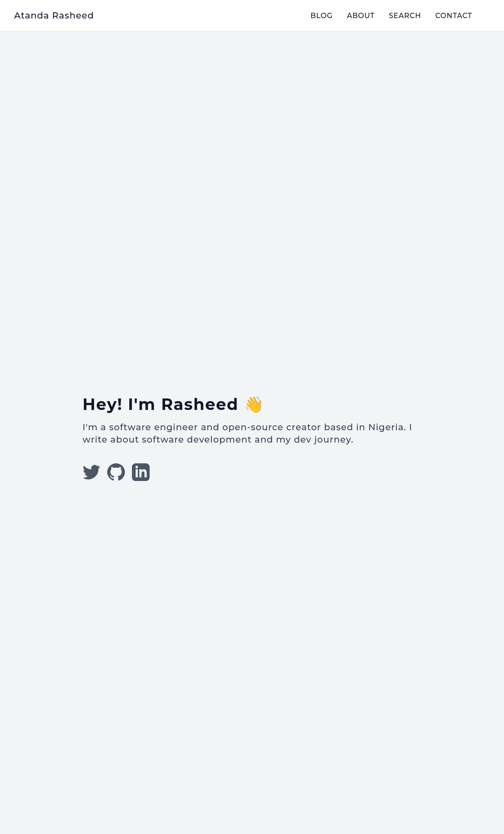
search (405, 16)
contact (454, 16)
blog (321, 16)
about (361, 16)
